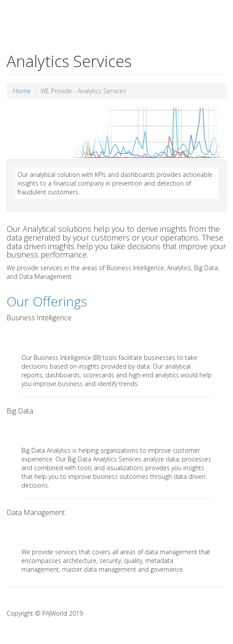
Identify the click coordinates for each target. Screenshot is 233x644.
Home (22, 91)
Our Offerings (47, 301)
